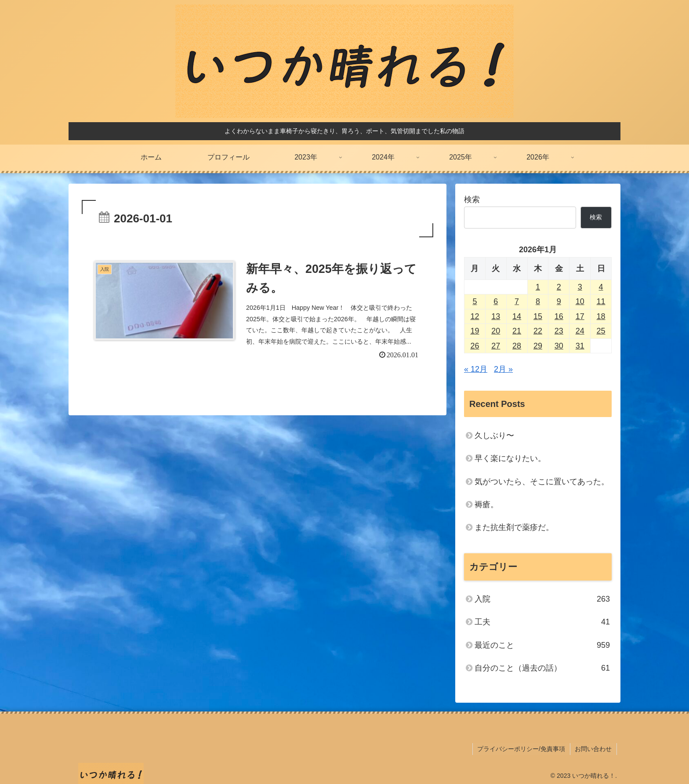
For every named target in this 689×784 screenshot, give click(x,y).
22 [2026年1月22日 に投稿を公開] (538, 331)
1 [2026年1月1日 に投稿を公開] (538, 287)
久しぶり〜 (494, 436)
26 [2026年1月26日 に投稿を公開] (475, 346)
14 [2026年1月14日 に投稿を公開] (517, 316)
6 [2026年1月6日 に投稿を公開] (496, 301)
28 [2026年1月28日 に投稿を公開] (517, 346)
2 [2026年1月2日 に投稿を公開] (559, 287)
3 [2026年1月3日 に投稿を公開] (580, 287)
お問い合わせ (594, 748)
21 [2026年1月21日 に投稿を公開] (517, 331)
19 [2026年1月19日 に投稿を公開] (475, 331)
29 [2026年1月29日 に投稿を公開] (538, 346)
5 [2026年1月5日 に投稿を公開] (475, 301)
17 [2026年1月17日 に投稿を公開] (580, 316)
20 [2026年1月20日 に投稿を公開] (496, 331)
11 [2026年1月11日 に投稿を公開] (601, 301)
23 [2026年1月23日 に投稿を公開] (559, 331)
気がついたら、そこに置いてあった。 (542, 482)
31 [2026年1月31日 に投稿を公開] (580, 346)
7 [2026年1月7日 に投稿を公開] (517, 301)
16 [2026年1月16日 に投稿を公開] (559, 316)
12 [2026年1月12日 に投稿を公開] (475, 316)
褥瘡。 (486, 505)
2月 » (503, 369)
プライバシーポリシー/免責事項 (522, 748)
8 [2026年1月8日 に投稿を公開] (538, 301)
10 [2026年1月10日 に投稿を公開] (580, 301)
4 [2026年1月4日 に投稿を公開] (601, 287)
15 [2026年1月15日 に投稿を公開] (538, 316)
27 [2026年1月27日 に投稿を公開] (496, 346)
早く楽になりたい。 (510, 458)
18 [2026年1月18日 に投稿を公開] (601, 316)
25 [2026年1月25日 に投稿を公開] (601, 331)
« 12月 (476, 369)
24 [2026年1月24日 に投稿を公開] (580, 331)
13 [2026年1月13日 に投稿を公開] (496, 316)
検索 (472, 200)
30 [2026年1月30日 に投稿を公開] (559, 346)
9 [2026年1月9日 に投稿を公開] (559, 301)
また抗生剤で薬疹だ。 (514, 527)
